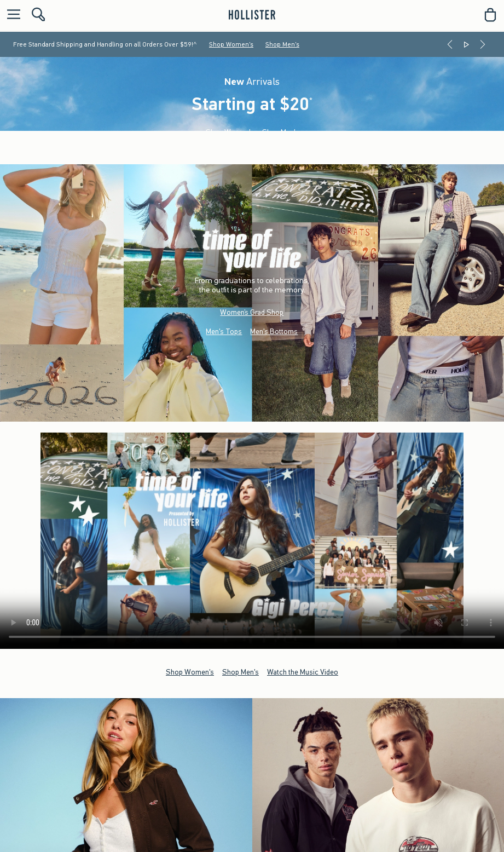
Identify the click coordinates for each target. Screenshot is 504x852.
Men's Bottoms (274, 332)
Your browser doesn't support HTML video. (252, 541)
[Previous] (450, 44)
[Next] (483, 44)
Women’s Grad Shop (252, 312)
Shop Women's (231, 44)
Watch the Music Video (303, 672)
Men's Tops (224, 332)
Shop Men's (282, 44)
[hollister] (252, 15)
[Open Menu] (11, 15)
